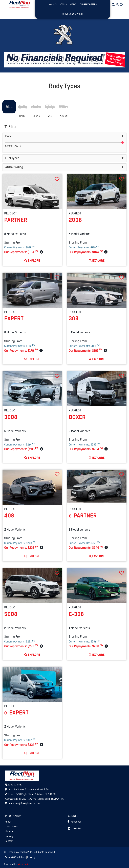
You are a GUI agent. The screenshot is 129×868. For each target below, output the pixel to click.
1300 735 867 (14, 785)
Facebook (75, 822)
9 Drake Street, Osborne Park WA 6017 (27, 790)
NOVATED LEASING (68, 5)
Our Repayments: (21, 252)
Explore (32, 261)
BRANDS (52, 5)
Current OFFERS (88, 5)
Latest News (11, 827)
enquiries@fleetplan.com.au (22, 804)
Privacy (31, 857)
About (8, 822)
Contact (9, 841)
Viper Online (24, 864)
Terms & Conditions (15, 857)
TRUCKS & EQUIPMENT (72, 14)
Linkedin (74, 829)
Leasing (9, 836)
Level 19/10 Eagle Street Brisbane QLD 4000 (30, 794)
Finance (9, 832)
